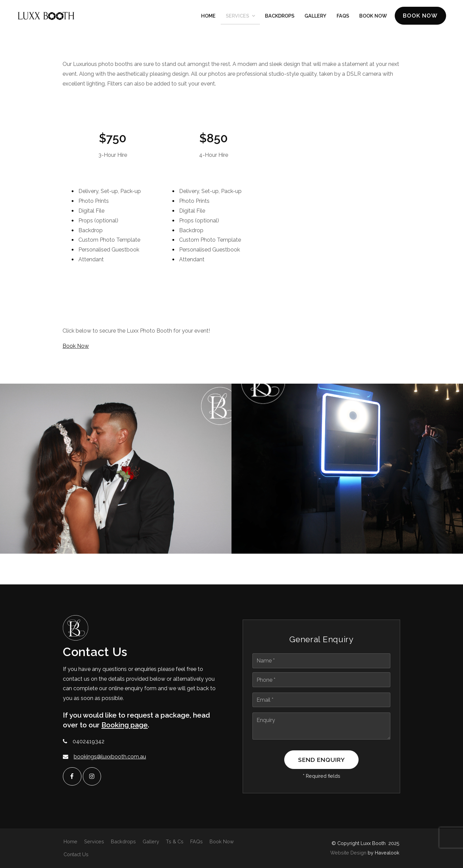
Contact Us (76, 854)
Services (237, 16)
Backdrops (280, 16)
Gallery (315, 16)
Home (208, 16)
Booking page (125, 726)
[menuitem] (70, 841)
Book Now (419, 16)
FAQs (343, 16)
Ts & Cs (175, 841)
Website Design (348, 853)
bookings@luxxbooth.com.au (110, 758)
